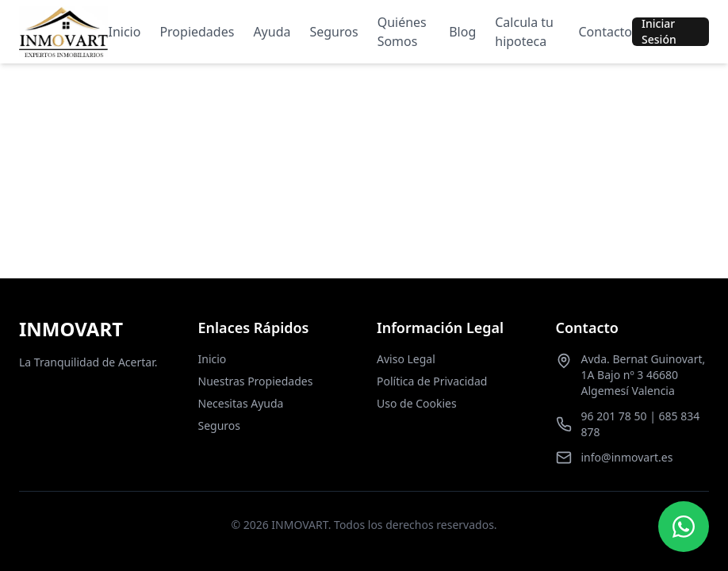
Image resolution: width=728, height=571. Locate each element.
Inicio (124, 32)
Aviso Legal (406, 359)
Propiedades (197, 32)
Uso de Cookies (417, 403)
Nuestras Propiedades (256, 381)
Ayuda (272, 32)
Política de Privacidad (432, 381)
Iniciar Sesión (659, 32)
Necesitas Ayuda (241, 403)
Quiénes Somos (402, 32)
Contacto (605, 32)
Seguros (333, 32)
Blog (462, 32)
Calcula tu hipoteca (524, 32)
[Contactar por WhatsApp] (684, 527)
